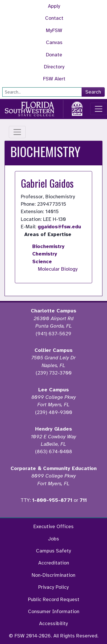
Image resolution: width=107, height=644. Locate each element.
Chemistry (45, 254)
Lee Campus (53, 390)
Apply (54, 6)
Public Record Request (54, 599)
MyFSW (54, 30)
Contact (54, 18)
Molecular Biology (58, 269)
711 (83, 500)
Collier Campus (53, 350)
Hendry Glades (53, 429)
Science (42, 261)
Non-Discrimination (53, 575)
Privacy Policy (53, 587)
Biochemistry (48, 246)
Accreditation (54, 563)
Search (93, 92)
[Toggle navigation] (99, 109)
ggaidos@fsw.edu (59, 227)
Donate (54, 55)
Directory (54, 67)
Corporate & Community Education (54, 468)
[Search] (42, 92)
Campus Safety (53, 551)
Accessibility (53, 623)
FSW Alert (54, 79)
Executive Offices (53, 526)
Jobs (53, 539)
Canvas (54, 42)
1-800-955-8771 (52, 500)
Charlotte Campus (53, 311)
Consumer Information (54, 611)
